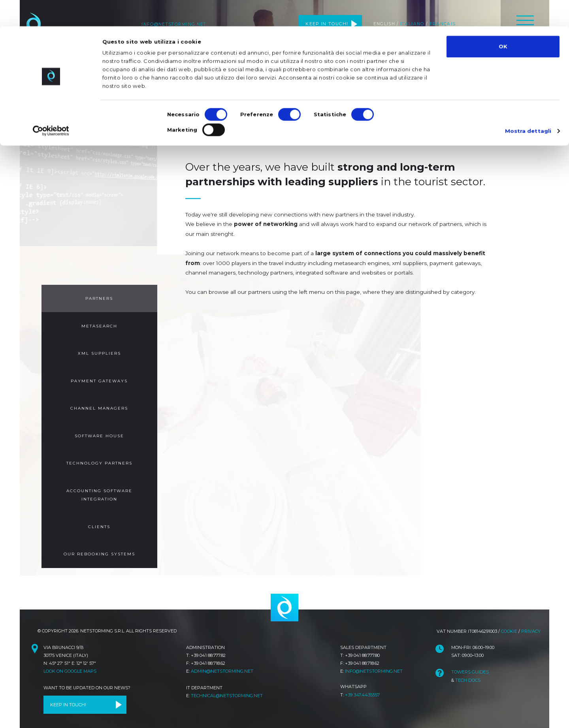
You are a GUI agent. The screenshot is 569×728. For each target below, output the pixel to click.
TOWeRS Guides (470, 665)
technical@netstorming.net (227, 688)
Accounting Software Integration (99, 491)
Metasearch (99, 325)
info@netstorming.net (374, 664)
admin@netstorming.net (222, 664)
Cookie (509, 625)
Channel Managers (99, 406)
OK (503, 20)
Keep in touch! (69, 698)
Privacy (531, 625)
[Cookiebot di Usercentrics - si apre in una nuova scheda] (51, 104)
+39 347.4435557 (362, 687)
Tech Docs (468, 673)
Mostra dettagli (528, 104)
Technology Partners (99, 460)
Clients (99, 522)
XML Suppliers (99, 352)
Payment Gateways (99, 379)
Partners (99, 298)
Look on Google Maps (70, 664)
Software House (99, 433)
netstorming (284, 601)
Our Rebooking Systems (99, 548)
